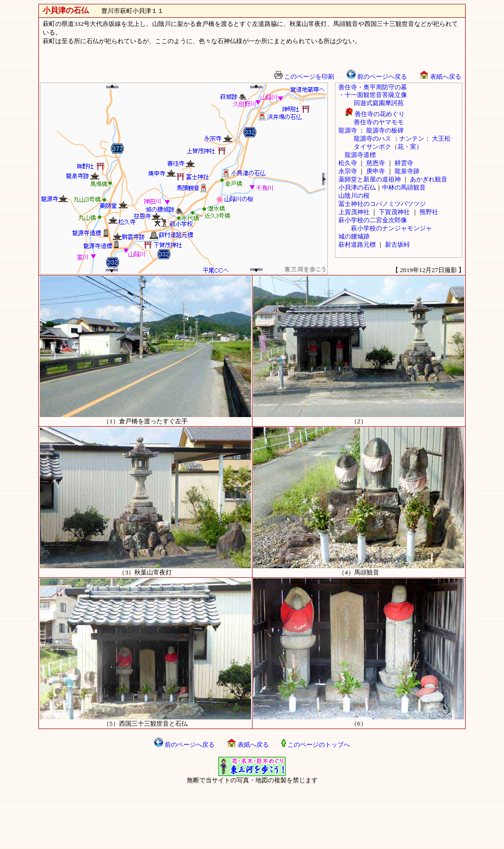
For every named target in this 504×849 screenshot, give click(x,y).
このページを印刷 (304, 77)
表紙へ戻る (440, 77)
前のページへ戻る (377, 77)
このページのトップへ (316, 745)
